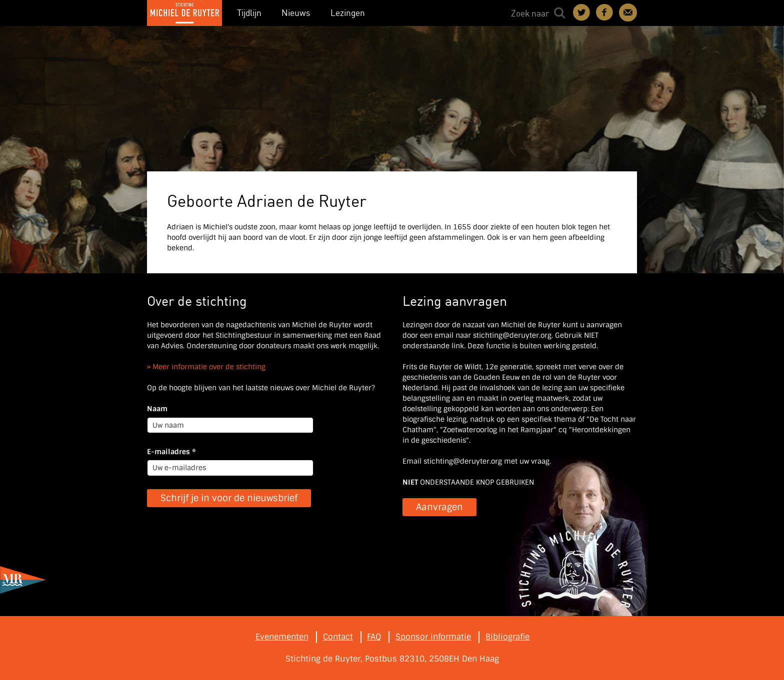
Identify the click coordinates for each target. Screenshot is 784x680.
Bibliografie (507, 637)
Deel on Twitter (582, 12)
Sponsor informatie (433, 637)
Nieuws (296, 13)
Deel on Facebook (605, 12)
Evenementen (282, 637)
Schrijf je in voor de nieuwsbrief (229, 498)
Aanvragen (439, 507)
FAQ (374, 637)
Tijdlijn (249, 13)
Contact (628, 12)
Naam (157, 409)
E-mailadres (171, 452)
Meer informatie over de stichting (209, 367)
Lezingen (348, 13)
